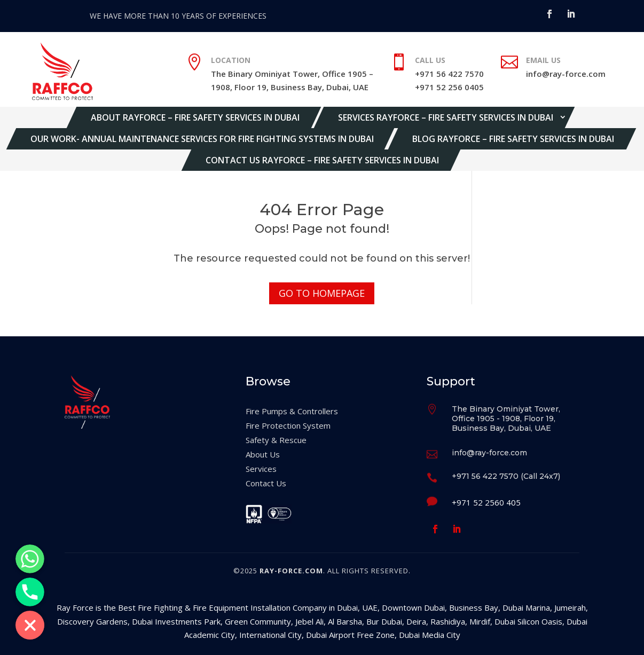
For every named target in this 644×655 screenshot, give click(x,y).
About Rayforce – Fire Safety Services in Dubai (195, 117)
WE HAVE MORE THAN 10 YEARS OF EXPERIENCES (178, 16)
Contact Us (266, 483)
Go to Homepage (322, 293)
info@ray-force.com (566, 74)
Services (261, 469)
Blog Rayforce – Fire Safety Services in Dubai (513, 139)
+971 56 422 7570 (449, 74)
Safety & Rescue (276, 440)
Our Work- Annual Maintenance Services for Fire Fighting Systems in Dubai (202, 139)
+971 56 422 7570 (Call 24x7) (506, 476)
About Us (263, 454)
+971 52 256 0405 (449, 87)
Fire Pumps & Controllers (292, 411)
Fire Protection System (288, 425)
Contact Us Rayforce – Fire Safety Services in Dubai (322, 160)
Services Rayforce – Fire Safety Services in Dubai (446, 117)
